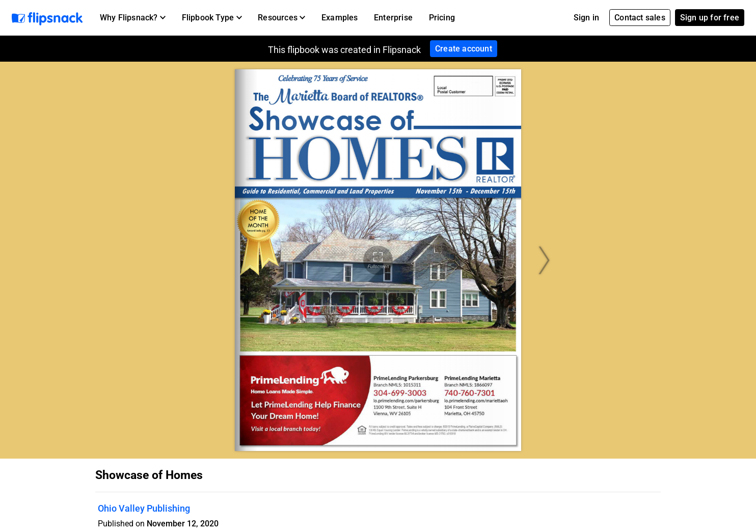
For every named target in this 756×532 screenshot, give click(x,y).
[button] (133, 18)
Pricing (442, 18)
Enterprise (393, 18)
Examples (340, 18)
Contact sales (640, 18)
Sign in (586, 18)
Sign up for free (710, 18)
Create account (464, 49)
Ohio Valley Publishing (144, 508)
